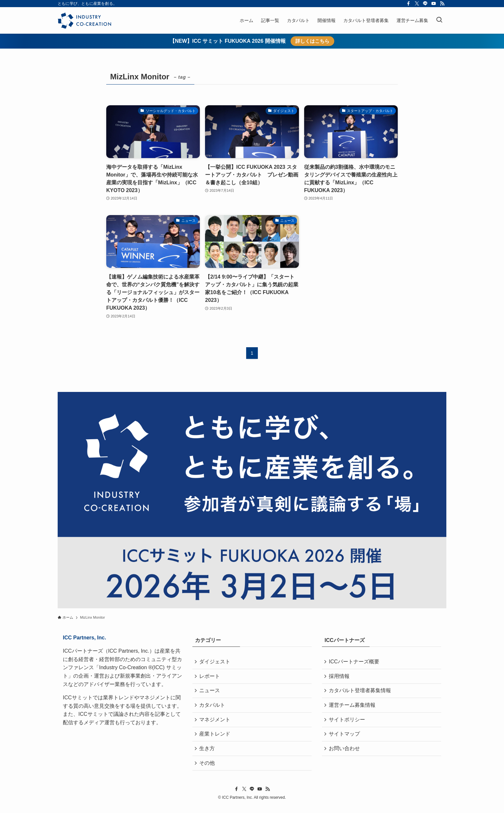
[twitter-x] (417, 4)
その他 (208, 769)
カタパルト (213, 708)
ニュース (211, 693)
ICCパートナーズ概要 (355, 662)
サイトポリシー (348, 723)
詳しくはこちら (312, 41)
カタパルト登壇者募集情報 (361, 693)
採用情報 (340, 677)
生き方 (208, 754)
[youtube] (434, 4)
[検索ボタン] (439, 20)
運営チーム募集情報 (353, 708)
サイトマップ (345, 739)
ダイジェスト (216, 662)
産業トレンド (216, 739)
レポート (211, 677)
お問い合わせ (345, 754)
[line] (425, 4)
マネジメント (216, 723)
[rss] (442, 4)
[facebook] (408, 4)
